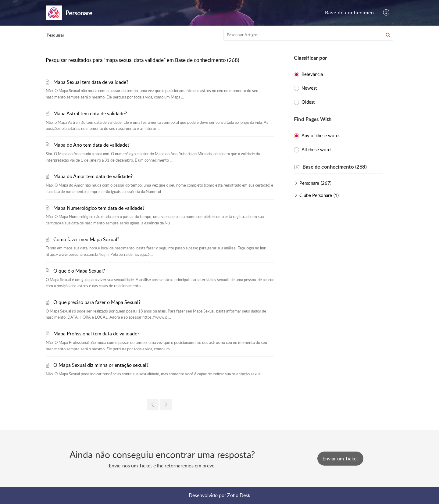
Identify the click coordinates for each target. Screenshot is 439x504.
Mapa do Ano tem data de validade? (91, 145)
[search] (309, 35)
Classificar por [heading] (311, 58)
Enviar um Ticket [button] (340, 459)
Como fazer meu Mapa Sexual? (86, 239)
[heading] (343, 167)
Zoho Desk (239, 495)
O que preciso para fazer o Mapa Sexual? (97, 302)
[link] (153, 405)
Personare (309, 183)
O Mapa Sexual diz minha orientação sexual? (101, 365)
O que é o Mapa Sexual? (79, 271)
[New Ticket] (340, 459)
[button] (386, 13)
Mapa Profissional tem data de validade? (96, 334)
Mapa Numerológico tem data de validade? (99, 208)
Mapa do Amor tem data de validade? (93, 176)
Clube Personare (316, 195)
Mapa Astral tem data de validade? (90, 113)
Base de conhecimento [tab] (352, 13)
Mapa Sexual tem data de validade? (91, 82)
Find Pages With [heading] (313, 119)
